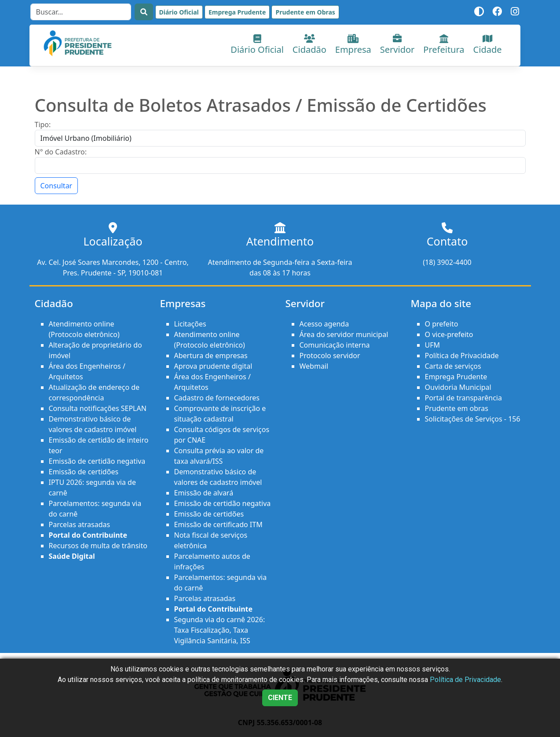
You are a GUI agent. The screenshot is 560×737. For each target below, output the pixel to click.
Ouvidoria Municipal (458, 387)
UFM (433, 345)
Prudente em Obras (305, 12)
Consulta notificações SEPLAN (98, 408)
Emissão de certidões (84, 472)
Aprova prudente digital (213, 366)
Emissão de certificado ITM (218, 524)
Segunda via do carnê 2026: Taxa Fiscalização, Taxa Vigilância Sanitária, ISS (220, 630)
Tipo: (43, 125)
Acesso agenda (324, 324)
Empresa (353, 45)
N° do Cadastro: (61, 152)
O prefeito (442, 324)
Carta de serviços (453, 366)
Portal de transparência (463, 398)
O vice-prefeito (449, 334)
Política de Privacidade (462, 356)
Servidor (397, 45)
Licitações (190, 324)
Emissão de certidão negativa (97, 461)
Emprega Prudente (237, 12)
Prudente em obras (457, 408)
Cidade (488, 45)
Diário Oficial (179, 12)
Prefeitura (444, 45)
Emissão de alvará (204, 493)
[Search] (81, 12)
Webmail (314, 366)
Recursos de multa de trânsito (98, 546)
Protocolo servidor (330, 356)
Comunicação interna (335, 345)
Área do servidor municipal (344, 334)
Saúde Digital (72, 556)
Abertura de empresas (211, 356)
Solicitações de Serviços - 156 (473, 419)
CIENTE (280, 698)
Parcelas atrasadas (80, 524)
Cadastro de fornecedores (217, 398)
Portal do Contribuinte (88, 535)
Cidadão (309, 45)
